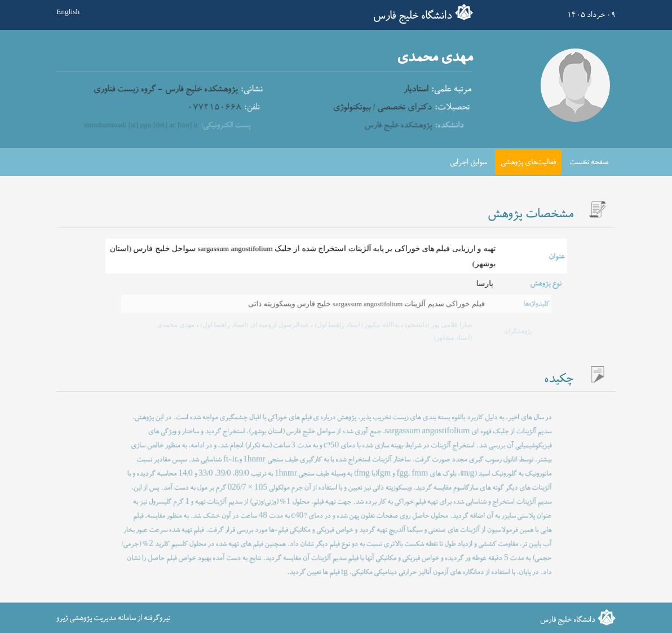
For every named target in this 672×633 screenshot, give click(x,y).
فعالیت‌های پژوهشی (528, 162)
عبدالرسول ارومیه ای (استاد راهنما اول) (258, 325)
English (68, 12)
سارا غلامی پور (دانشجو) (433, 325)
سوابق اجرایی (468, 162)
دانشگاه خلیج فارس (413, 16)
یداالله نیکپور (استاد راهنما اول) (355, 325)
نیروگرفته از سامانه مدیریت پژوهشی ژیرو (113, 618)
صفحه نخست (589, 162)
